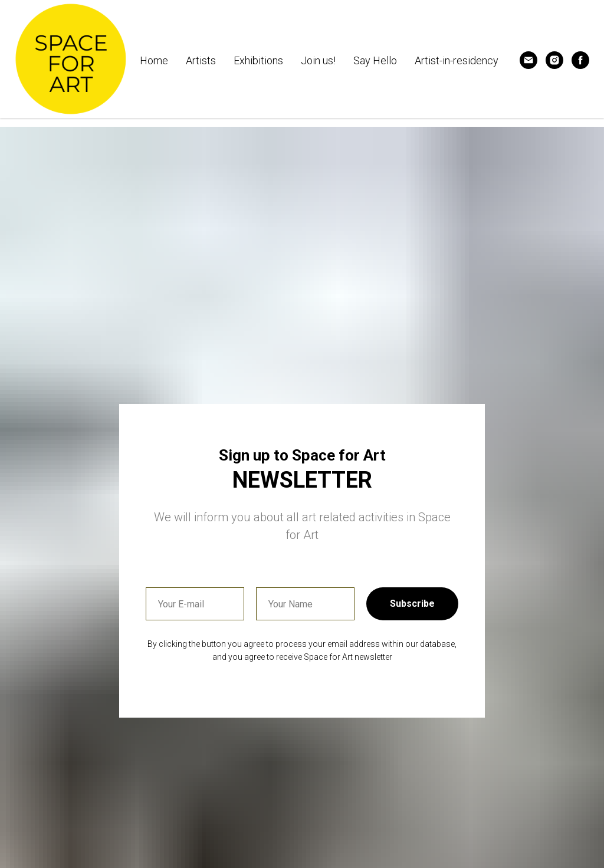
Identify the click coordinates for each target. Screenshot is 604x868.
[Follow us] (554, 60)
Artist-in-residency (457, 60)
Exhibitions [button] (258, 60)
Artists (201, 60)
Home (154, 60)
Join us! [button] (318, 60)
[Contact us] (528, 60)
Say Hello (375, 60)
